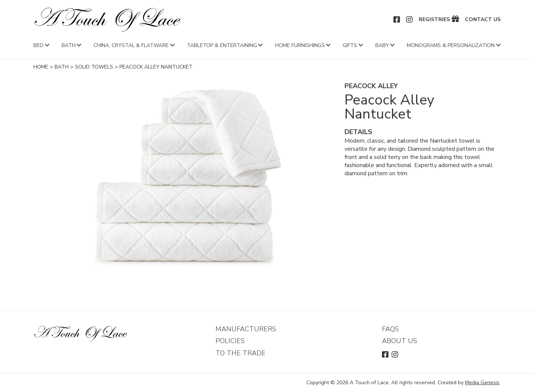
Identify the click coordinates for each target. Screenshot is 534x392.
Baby (382, 45)
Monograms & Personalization (451, 45)
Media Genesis (482, 383)
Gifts (350, 45)
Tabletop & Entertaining (222, 45)
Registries (434, 20)
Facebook (397, 20)
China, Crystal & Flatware (131, 45)
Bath (69, 45)
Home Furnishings (300, 45)
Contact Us (483, 20)
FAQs (390, 329)
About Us (400, 341)
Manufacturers (246, 329)
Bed (38, 45)
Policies (230, 341)
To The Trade (240, 353)
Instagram (410, 20)
